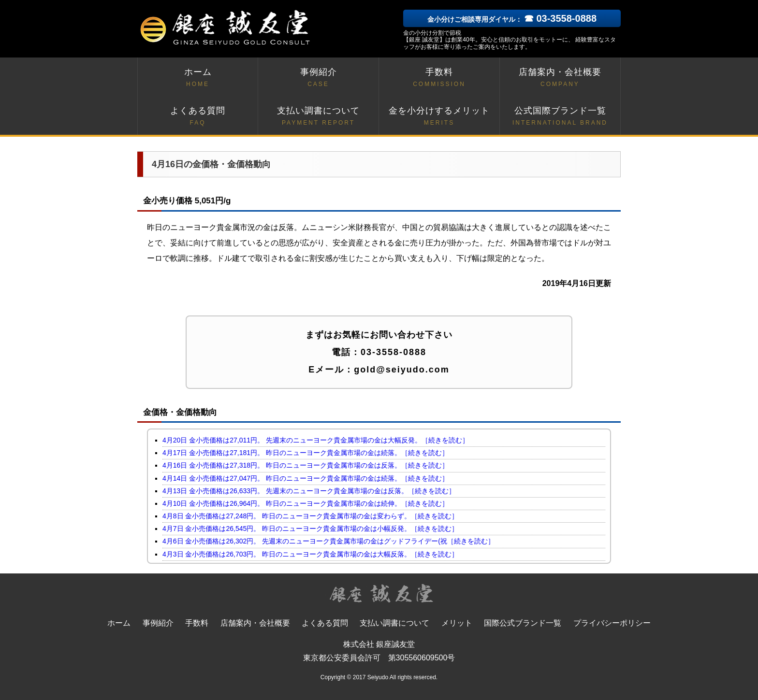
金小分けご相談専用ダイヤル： (512, 19)
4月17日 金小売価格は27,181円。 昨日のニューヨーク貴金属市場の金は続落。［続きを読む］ (306, 453)
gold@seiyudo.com (402, 370)
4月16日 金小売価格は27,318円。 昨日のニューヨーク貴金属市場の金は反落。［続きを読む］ (306, 465)
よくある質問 (198, 117)
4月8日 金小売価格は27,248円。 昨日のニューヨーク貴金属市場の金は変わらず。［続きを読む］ (310, 516)
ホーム (198, 78)
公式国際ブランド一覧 (560, 117)
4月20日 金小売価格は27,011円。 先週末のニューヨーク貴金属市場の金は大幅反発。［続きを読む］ (316, 440)
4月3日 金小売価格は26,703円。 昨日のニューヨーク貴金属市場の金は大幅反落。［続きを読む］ (310, 554)
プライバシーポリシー (612, 623)
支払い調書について (318, 117)
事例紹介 (318, 78)
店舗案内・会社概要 (560, 78)
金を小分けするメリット (439, 117)
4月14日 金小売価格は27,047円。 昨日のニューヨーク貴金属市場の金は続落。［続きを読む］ (306, 478)
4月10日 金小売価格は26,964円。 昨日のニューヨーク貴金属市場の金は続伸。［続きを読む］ (306, 503)
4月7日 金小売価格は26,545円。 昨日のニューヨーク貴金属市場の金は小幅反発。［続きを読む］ (310, 529)
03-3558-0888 (394, 352)
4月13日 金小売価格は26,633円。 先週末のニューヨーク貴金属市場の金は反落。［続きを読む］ (309, 491)
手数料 (439, 78)
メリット (457, 623)
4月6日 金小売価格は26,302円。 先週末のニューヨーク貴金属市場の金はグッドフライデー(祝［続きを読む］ (328, 541)
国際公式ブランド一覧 (523, 623)
